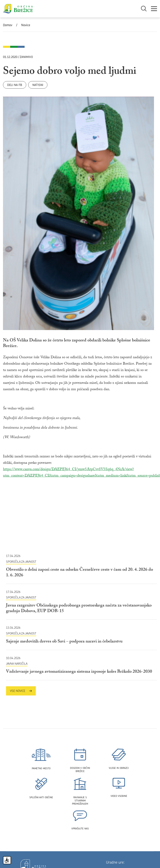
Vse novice (21, 691)
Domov (8, 25)
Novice (26, 25)
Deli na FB (15, 85)
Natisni (38, 85)
